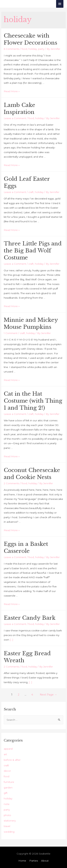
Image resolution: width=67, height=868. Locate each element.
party (41, 49)
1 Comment (11, 333)
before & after (12, 760)
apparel (8, 749)
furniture (9, 782)
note (7, 804)
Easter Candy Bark (30, 618)
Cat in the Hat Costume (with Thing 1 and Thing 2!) (33, 401)
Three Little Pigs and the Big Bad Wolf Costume (33, 251)
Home (22, 861)
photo (7, 815)
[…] (12, 640)
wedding (9, 832)
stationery (10, 821)
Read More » (12, 91)
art (5, 754)
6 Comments (12, 49)
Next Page (48, 695)
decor (7, 771)
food (24, 49)
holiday (33, 49)
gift (6, 793)
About (45, 861)
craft (31, 192)
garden (8, 788)
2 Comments (12, 483)
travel (7, 826)
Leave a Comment (15, 118)
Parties (34, 861)
